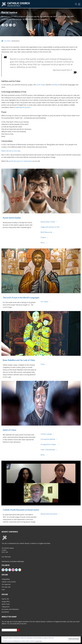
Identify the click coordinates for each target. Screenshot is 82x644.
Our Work (7, 41)
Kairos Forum (6, 604)
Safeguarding (6, 579)
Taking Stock (6, 607)
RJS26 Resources (47, 232)
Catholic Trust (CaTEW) (9, 582)
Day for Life (5, 599)
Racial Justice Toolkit (49, 222)
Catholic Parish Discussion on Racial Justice (21, 510)
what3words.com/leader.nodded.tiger (13, 561)
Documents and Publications (10, 609)
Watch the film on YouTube (11, 151)
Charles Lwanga (47, 434)
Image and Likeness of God (51, 227)
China (44, 364)
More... (44, 243)
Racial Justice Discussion (50, 514)
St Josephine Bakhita (49, 439)
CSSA (3, 590)
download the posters (23, 107)
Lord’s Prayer (41, 85)
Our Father (46, 302)
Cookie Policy (38, 641)
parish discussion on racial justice (20, 161)
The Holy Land (6, 587)
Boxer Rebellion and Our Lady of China (19, 360)
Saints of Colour (10, 430)
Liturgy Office (6, 601)
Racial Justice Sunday (12, 218)
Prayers (44, 237)
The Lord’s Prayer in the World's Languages (21, 298)
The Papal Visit (6, 584)
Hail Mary (55, 85)
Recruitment (5, 612)
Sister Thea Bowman (49, 450)
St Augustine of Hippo (50, 444)
